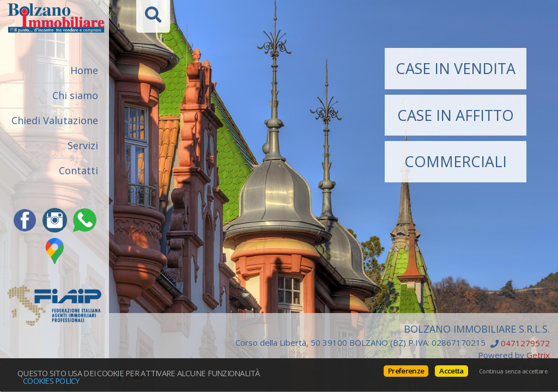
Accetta (451, 371)
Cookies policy (51, 381)
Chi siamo (75, 95)
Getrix (538, 355)
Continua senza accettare (513, 371)
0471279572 (525, 344)
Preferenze (406, 371)
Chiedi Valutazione (55, 120)
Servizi (83, 145)
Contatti (78, 170)
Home (84, 70)
